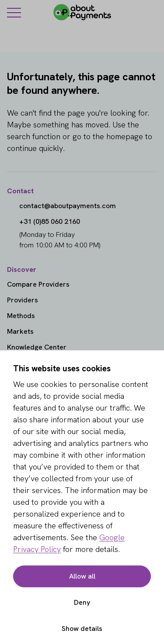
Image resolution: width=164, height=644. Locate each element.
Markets (20, 331)
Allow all (82, 576)
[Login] (152, 12)
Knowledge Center (37, 347)
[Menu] (14, 12)
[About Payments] (82, 12)
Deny (82, 602)
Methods (21, 316)
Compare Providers (38, 284)
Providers (23, 300)
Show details (82, 629)
